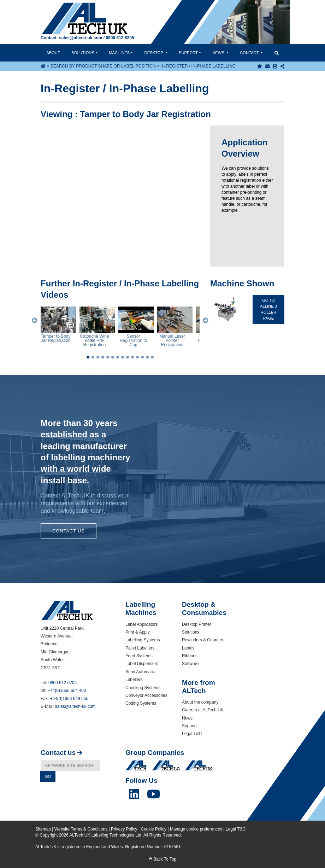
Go (48, 776)
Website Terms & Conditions (81, 829)
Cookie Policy (153, 829)
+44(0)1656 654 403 (67, 691)
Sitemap (43, 829)
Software (190, 664)
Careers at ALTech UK (203, 710)
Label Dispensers (142, 664)
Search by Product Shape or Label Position (103, 66)
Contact (250, 53)
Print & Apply (138, 632)
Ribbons (190, 656)
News (219, 53)
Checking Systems (143, 688)
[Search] (70, 766)
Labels (188, 648)
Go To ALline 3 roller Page (268, 309)
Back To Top (162, 859)
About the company (200, 702)
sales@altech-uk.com (81, 38)
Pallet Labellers (140, 648)
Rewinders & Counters (203, 640)
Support (188, 53)
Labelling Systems (143, 640)
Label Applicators (141, 624)
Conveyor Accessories (146, 695)
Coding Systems (141, 703)
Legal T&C (192, 734)
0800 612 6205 (120, 38)
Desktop (154, 53)
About (53, 53)
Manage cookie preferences (196, 829)
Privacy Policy (124, 829)
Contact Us (69, 531)
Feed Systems (139, 656)
